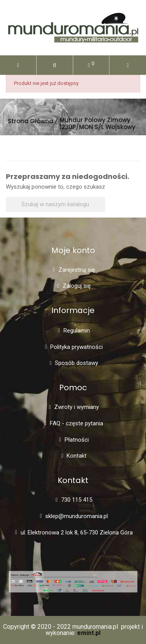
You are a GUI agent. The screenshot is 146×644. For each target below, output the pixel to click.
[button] (55, 65)
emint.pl (89, 633)
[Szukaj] (55, 204)
